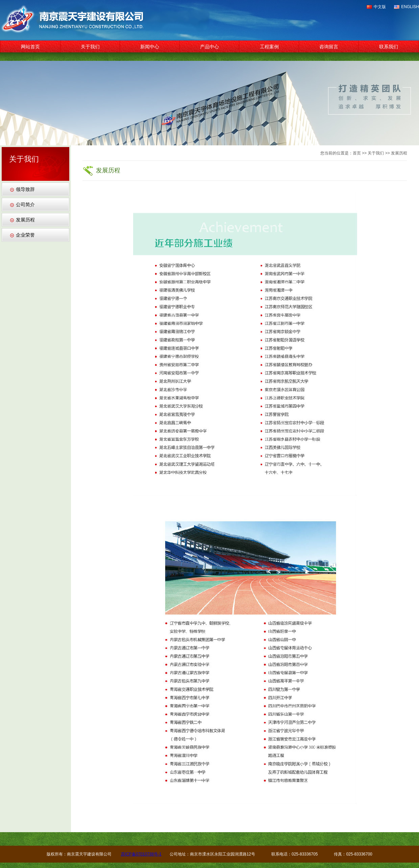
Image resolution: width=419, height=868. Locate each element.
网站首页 (30, 47)
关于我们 (90, 47)
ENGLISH (410, 7)
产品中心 (209, 47)
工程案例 (269, 47)
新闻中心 (150, 47)
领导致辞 (25, 189)
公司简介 (25, 204)
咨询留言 (329, 47)
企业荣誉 (25, 235)
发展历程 (25, 220)
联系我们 (389, 47)
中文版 (380, 7)
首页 (357, 153)
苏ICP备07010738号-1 (141, 854)
